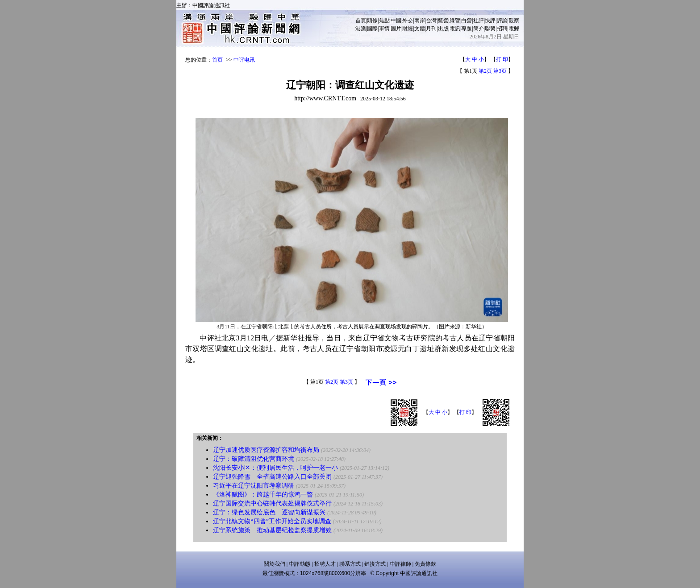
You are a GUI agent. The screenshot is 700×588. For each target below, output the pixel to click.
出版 (443, 29)
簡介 (479, 29)
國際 (372, 29)
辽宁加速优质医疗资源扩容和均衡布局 (266, 450)
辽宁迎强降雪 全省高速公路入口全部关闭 (272, 477)
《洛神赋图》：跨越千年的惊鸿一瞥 (263, 495)
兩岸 (420, 21)
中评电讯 (244, 60)
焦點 (384, 21)
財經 (408, 29)
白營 (467, 21)
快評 (490, 21)
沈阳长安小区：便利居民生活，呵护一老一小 (275, 468)
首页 (217, 60)
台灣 (431, 21)
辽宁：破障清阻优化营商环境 (254, 459)
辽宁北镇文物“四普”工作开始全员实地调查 (272, 521)
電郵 (514, 29)
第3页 (500, 71)
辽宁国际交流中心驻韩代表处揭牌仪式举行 (272, 503)
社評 (479, 21)
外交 (408, 21)
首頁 (361, 21)
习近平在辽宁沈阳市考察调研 (254, 486)
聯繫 (490, 29)
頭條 (372, 21)
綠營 (455, 21)
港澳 (361, 29)
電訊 (455, 29)
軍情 (384, 29)
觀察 (514, 21)
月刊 (431, 29)
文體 (420, 29)
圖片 (396, 29)
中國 (396, 21)
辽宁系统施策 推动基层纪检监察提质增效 (272, 530)
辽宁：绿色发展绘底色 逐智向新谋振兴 (269, 512)
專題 (467, 29)
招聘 (502, 29)
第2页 (485, 71)
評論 (502, 21)
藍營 (443, 21)
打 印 (502, 59)
